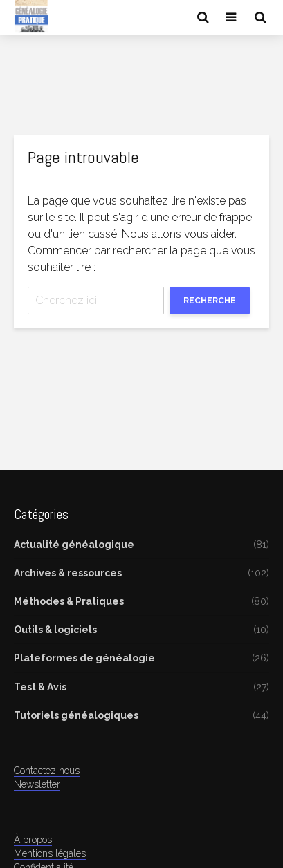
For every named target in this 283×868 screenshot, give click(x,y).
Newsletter (37, 784)
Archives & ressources (68, 573)
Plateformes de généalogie (84, 658)
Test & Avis (40, 687)
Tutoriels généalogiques (76, 715)
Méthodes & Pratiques (69, 601)
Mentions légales (50, 853)
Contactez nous (47, 771)
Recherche (210, 301)
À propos (33, 840)
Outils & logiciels (55, 630)
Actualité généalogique (74, 545)
